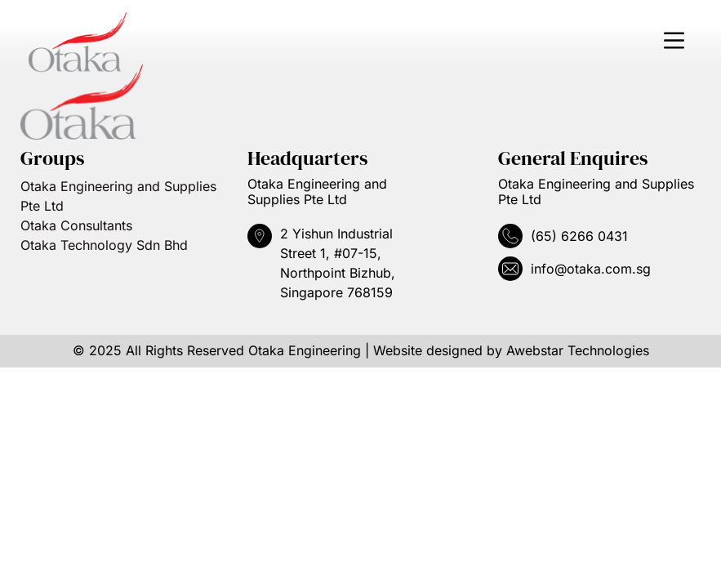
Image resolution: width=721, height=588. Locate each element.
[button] (674, 42)
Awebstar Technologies (578, 350)
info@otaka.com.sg (591, 269)
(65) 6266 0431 (579, 236)
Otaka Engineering (305, 350)
